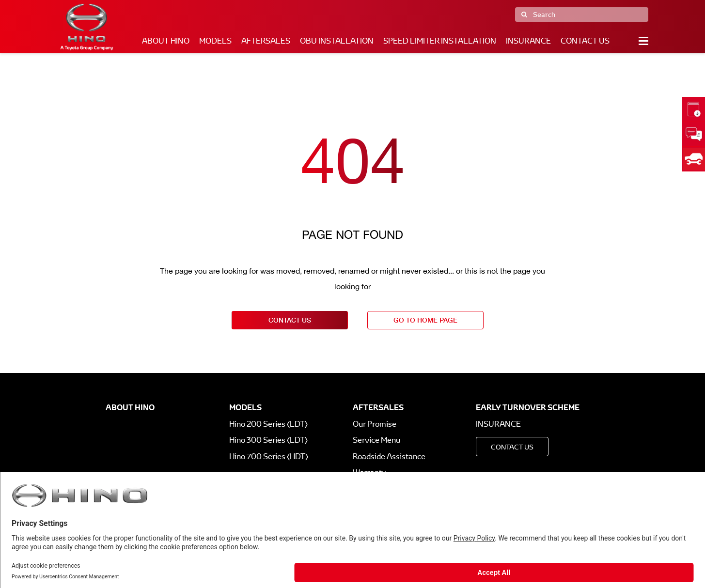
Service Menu (376, 440)
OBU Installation (337, 41)
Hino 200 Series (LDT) (268, 424)
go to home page (425, 320)
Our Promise (375, 424)
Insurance (528, 41)
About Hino (166, 41)
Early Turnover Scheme (528, 407)
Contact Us (585, 41)
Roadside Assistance (389, 456)
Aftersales (266, 41)
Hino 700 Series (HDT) (269, 456)
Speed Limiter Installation (440, 41)
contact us (290, 320)
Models (215, 41)
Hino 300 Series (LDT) (268, 440)
